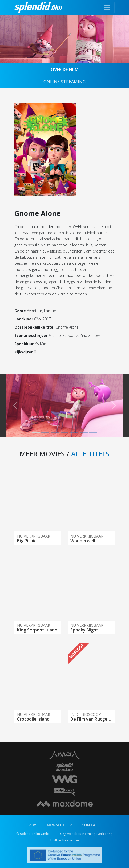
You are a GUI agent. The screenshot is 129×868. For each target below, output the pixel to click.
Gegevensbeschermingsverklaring (86, 834)
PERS (33, 825)
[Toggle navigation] (107, 7)
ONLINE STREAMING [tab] (64, 82)
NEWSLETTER (59, 825)
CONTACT (91, 825)
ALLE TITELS (90, 454)
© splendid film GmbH (33, 834)
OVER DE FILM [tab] (65, 69)
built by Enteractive (65, 840)
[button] (15, 406)
